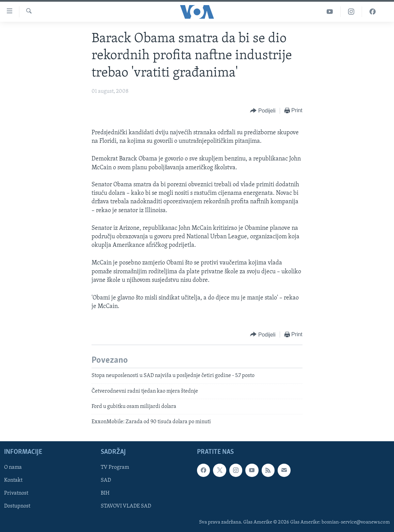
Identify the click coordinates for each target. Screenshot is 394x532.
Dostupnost (17, 506)
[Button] (263, 111)
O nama (13, 467)
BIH (105, 493)
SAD (106, 480)
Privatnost (16, 493)
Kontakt (13, 480)
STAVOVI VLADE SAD (126, 506)
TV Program (115, 467)
